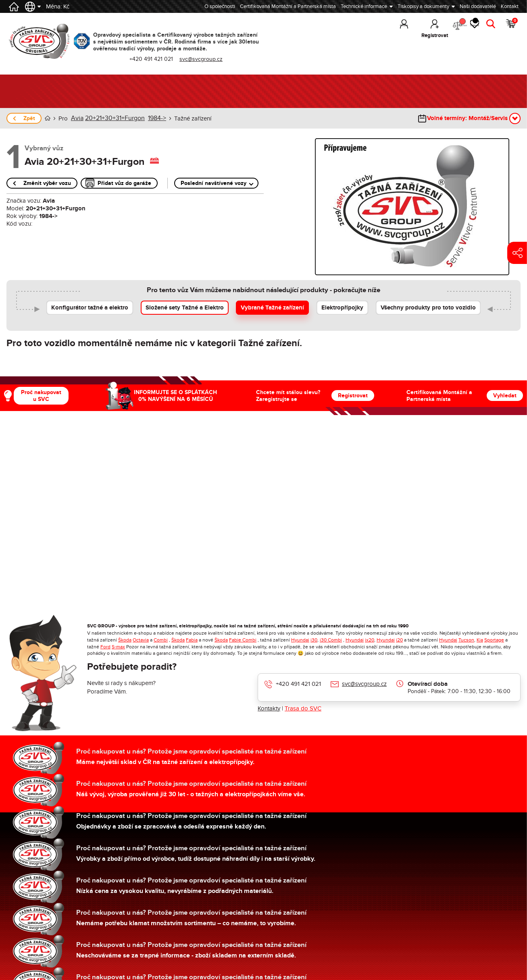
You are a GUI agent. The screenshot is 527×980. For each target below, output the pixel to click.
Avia (77, 118)
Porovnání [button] (431, 28)
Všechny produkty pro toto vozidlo (428, 307)
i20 (399, 639)
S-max (118, 646)
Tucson (466, 639)
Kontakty (269, 708)
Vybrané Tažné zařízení (272, 307)
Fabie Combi (243, 639)
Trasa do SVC (303, 708)
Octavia (141, 639)
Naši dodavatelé (478, 6)
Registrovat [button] (398, 35)
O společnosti (220, 6)
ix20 (370, 639)
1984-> (151, 118)
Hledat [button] (487, 35)
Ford (105, 646)
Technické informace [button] (364, 6)
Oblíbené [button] (461, 28)
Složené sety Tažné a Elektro (185, 307)
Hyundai (300, 639)
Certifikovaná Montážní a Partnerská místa (288, 6)
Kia (480, 639)
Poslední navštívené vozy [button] (214, 183)
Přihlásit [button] (367, 35)
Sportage (494, 639)
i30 (314, 639)
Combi (161, 639)
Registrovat (353, 395)
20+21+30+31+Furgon (111, 118)
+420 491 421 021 (156, 59)
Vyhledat (505, 395)
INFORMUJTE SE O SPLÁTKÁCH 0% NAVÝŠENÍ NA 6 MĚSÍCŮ (175, 395)
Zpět (29, 118)
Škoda (125, 639)
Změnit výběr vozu (47, 183)
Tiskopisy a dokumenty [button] (423, 6)
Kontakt (510, 6)
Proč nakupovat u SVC (41, 395)
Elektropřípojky (342, 307)
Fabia (192, 639)
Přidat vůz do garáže (124, 183)
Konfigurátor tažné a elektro (90, 307)
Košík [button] (511, 28)
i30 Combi (331, 639)
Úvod (48, 118)
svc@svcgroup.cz (206, 59)
